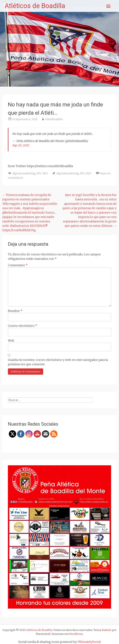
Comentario (18, 265)
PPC (39, 173)
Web (11, 341)
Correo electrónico (22, 326)
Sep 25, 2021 (21, 145)
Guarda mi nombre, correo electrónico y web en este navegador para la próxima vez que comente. (58, 362)
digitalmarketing (68, 173)
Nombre (15, 311)
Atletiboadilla (54, 119)
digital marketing (24, 173)
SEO (45, 173)
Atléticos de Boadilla (35, 6)
